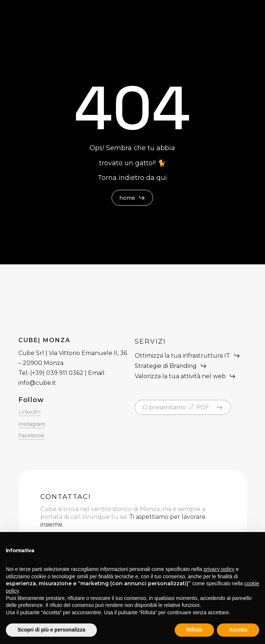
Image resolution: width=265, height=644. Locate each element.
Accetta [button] (238, 630)
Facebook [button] (31, 435)
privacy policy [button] (219, 569)
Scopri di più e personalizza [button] (51, 630)
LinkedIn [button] (30, 412)
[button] (132, 198)
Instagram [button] (32, 424)
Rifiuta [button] (195, 630)
